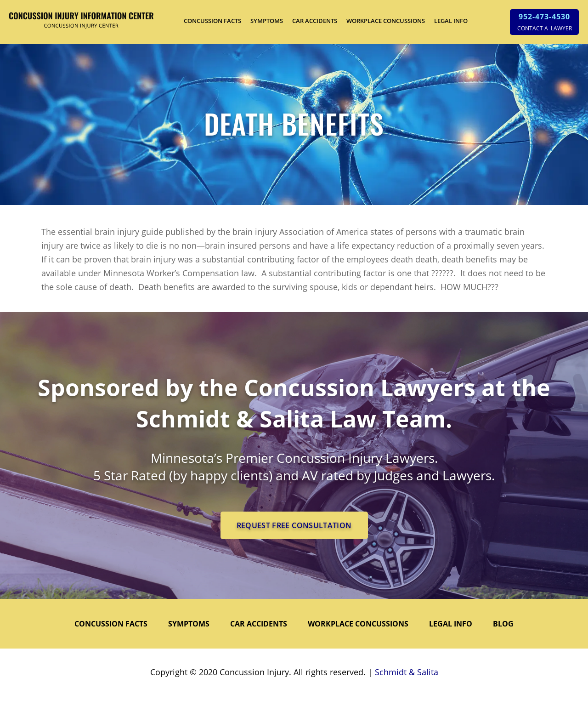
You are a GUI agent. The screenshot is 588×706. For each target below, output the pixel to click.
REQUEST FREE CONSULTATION (294, 525)
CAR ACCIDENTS (315, 21)
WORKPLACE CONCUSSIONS (386, 21)
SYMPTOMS (267, 21)
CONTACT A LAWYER (545, 28)
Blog (503, 624)
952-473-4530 (544, 17)
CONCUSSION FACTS (212, 21)
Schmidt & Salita (407, 672)
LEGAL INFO (451, 21)
